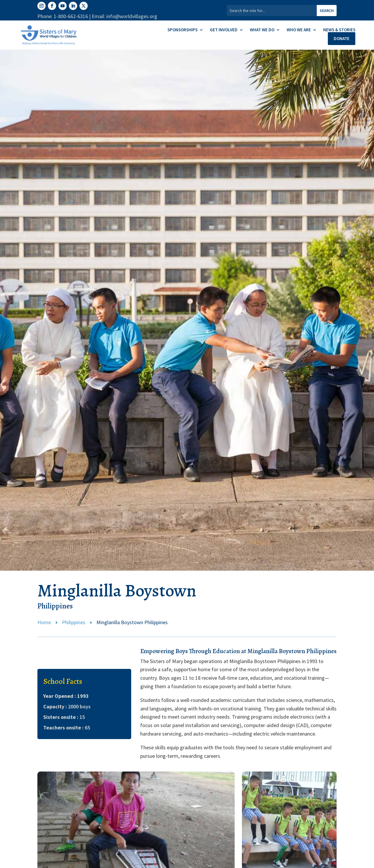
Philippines (74, 622)
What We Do (262, 30)
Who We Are (299, 30)
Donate (342, 38)
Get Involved (224, 30)
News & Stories (339, 30)
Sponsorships (182, 30)
